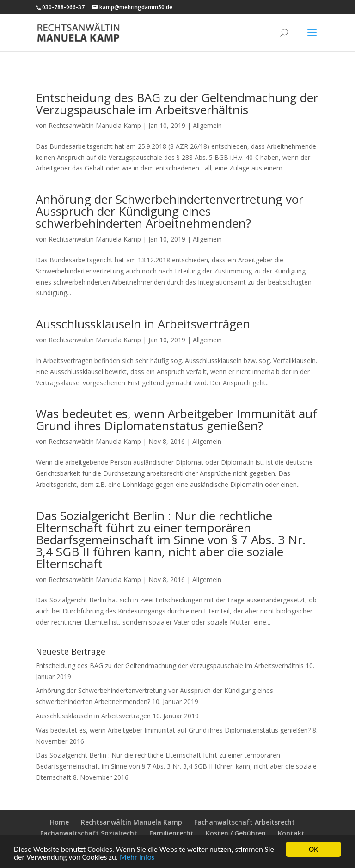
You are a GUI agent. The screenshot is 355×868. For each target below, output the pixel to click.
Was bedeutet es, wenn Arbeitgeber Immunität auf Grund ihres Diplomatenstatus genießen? (176, 419)
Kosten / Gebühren (236, 833)
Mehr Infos (137, 858)
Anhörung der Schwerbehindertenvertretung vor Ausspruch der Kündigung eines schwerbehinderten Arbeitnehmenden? (169, 211)
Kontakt (291, 833)
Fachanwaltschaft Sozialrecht (89, 833)
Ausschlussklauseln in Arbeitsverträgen (143, 324)
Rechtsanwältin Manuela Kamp (95, 125)
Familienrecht (171, 833)
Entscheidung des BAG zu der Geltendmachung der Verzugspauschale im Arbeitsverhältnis (177, 103)
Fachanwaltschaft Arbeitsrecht (245, 822)
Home (59, 822)
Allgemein (207, 125)
